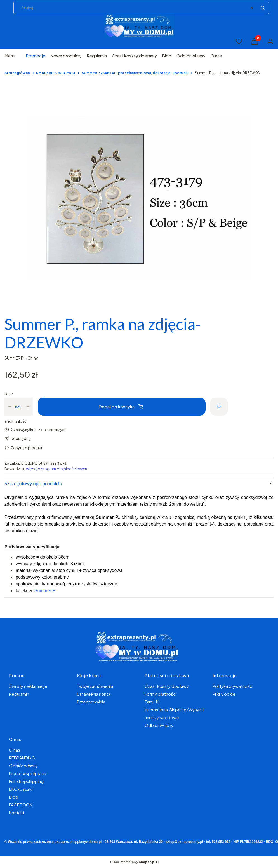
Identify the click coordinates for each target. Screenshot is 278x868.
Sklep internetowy (133, 862)
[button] (263, 8)
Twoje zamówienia (95, 686)
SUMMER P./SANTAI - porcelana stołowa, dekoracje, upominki (135, 73)
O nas (15, 750)
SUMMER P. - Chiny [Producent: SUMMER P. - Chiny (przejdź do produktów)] (21, 358)
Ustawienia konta (94, 694)
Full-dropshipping (26, 781)
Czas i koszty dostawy (167, 686)
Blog (14, 797)
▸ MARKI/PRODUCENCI (56, 73)
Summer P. (45, 591)
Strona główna (17, 73)
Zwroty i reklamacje (28, 686)
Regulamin (19, 694)
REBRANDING (22, 758)
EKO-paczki (21, 789)
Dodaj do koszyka (121, 406)
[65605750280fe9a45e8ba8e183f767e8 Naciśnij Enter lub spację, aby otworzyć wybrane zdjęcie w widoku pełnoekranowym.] (139, 199)
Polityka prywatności (233, 686)
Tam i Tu (152, 702)
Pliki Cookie (224, 694)
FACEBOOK (21, 805)
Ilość (9, 394)
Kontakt (17, 812)
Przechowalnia (91, 702)
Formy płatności (161, 694)
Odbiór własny (159, 725)
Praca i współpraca (28, 773)
